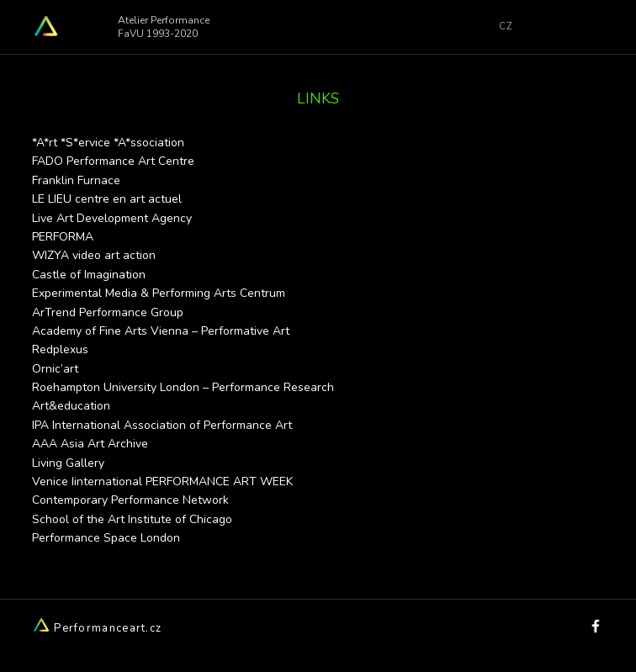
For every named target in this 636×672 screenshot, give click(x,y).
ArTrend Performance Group (108, 312)
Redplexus (60, 349)
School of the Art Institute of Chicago (132, 519)
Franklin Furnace (76, 180)
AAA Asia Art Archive (90, 444)
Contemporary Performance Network (130, 500)
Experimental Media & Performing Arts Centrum (159, 293)
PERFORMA (63, 237)
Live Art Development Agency (112, 218)
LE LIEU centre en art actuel (107, 199)
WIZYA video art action (94, 255)
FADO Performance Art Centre (113, 161)
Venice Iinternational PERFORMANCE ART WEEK (162, 482)
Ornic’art (55, 369)
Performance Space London (106, 538)
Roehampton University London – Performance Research (183, 387)
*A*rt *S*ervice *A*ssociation (108, 143)
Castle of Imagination (89, 275)
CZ (506, 26)
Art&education (71, 406)
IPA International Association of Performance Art (162, 425)
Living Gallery (68, 463)
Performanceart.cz (97, 628)
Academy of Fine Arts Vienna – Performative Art (161, 331)
